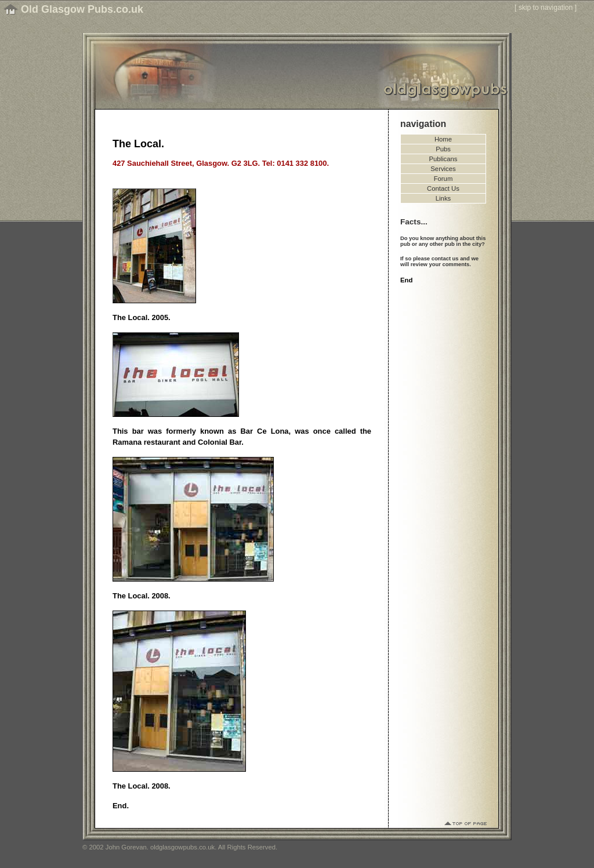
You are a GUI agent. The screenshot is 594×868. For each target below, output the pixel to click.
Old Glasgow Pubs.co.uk (82, 9)
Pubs (443, 149)
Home (443, 139)
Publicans (443, 159)
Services (443, 169)
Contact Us (443, 188)
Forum (443, 179)
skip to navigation (546, 8)
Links (443, 198)
